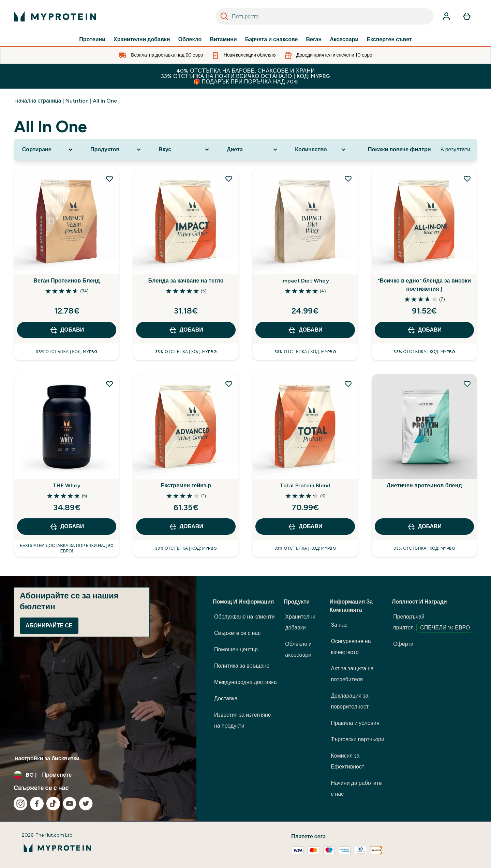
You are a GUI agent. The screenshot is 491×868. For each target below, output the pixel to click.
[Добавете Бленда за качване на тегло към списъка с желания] (229, 179)
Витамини (223, 40)
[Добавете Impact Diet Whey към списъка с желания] (348, 179)
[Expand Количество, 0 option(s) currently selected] (321, 150)
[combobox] (324, 16)
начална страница (38, 101)
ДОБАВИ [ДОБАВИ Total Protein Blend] (305, 527)
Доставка (226, 698)
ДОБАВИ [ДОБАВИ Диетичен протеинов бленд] (424, 527)
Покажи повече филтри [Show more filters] (399, 149)
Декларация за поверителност (350, 701)
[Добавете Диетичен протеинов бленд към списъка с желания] (467, 384)
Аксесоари (344, 40)
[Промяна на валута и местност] (98, 775)
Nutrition (77, 101)
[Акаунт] (446, 16)
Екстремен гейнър (186, 485)
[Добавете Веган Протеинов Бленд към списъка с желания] (109, 179)
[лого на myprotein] (55, 16)
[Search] (224, 16)
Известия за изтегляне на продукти (243, 720)
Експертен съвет (389, 40)
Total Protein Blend (305, 485)
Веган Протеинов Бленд (67, 281)
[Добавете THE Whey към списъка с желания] (109, 384)
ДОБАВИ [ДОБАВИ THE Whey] (67, 527)
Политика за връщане (242, 666)
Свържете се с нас (237, 633)
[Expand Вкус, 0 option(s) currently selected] (184, 150)
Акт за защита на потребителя (352, 674)
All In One (105, 101)
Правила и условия (355, 723)
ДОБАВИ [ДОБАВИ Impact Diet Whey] (305, 330)
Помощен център (236, 649)
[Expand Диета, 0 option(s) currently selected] (253, 150)
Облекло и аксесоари (298, 649)
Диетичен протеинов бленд (424, 485)
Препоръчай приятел (433, 623)
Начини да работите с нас (356, 788)
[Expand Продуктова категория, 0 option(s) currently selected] (116, 150)
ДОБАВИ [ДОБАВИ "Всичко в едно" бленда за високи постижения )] (424, 330)
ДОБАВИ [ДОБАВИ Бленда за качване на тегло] (186, 330)
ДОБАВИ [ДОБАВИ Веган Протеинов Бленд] (67, 330)
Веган (314, 40)
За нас (339, 625)
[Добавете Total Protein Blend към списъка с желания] (348, 384)
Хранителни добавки (142, 40)
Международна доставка (245, 682)
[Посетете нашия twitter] (86, 804)
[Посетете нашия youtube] (70, 804)
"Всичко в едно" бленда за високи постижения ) (425, 285)
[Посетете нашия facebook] (37, 804)
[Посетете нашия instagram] (20, 804)
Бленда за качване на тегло (186, 281)
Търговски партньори (358, 739)
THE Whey (67, 485)
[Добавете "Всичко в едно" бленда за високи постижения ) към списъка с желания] (467, 179)
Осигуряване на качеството (351, 647)
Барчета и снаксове (272, 40)
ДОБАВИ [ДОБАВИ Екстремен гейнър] (186, 527)
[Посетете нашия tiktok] (53, 804)
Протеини (92, 40)
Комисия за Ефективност (347, 761)
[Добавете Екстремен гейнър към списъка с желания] (229, 384)
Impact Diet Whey (305, 281)
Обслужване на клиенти (244, 617)
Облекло (190, 40)
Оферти (403, 644)
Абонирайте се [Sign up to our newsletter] (49, 626)
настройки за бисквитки (47, 758)
